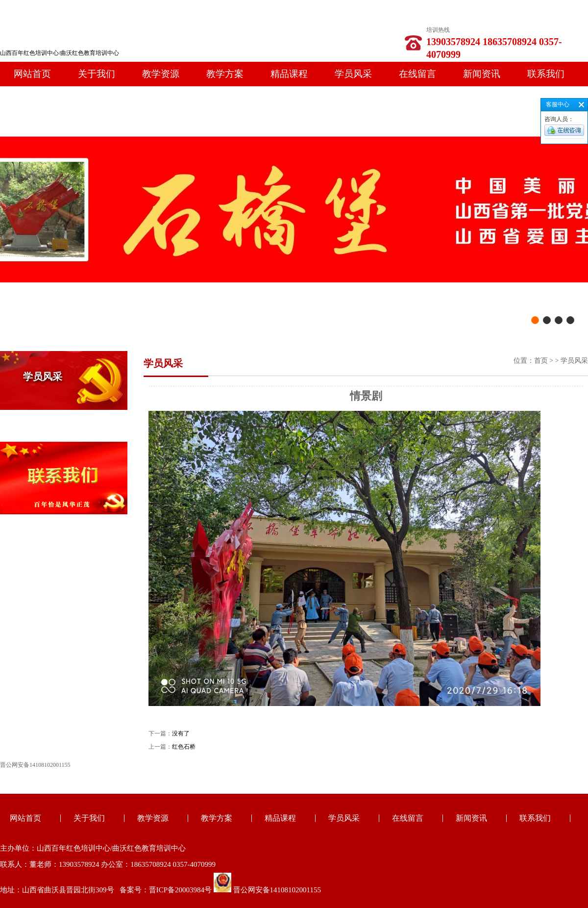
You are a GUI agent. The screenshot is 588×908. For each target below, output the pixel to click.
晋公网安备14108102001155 (277, 890)
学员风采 (353, 74)
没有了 (181, 733)
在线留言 (417, 74)
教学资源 (161, 74)
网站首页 (32, 74)
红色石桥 (184, 747)
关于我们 (97, 74)
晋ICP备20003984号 (180, 890)
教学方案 (225, 74)
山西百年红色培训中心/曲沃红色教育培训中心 (60, 53)
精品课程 (289, 74)
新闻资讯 (482, 74)
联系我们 (546, 74)
